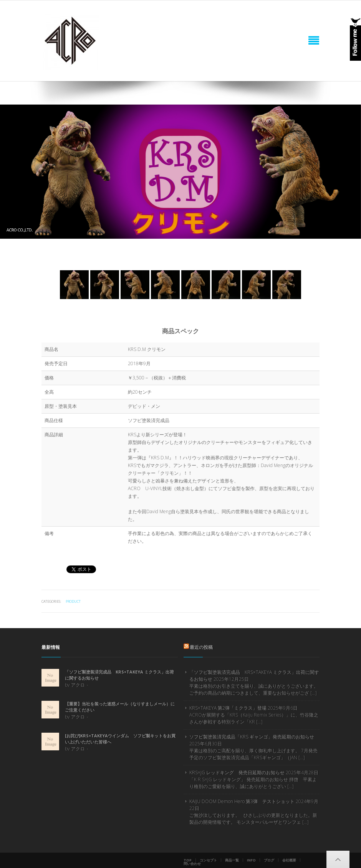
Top (188, 860)
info (251, 860)
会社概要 (289, 860)
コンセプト (208, 860)
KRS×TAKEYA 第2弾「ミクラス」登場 (228, 708)
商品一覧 (232, 860)
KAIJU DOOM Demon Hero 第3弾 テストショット (242, 801)
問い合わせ (192, 864)
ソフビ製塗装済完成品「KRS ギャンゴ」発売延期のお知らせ (252, 737)
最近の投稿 (201, 647)
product (73, 601)
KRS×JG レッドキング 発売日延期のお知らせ (237, 772)
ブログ (269, 860)
